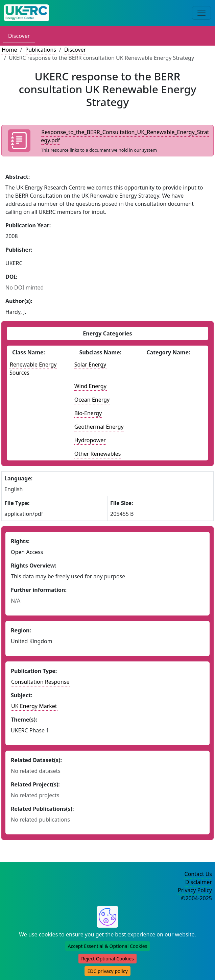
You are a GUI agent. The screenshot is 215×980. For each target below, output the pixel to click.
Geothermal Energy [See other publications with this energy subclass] (99, 427)
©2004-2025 (196, 898)
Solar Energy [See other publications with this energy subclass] (90, 365)
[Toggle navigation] (201, 13)
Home (9, 50)
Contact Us (198, 874)
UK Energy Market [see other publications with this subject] (34, 706)
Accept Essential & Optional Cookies (108, 946)
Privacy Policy (195, 890)
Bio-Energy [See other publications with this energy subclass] (88, 413)
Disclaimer (199, 882)
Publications (40, 50)
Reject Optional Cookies (107, 959)
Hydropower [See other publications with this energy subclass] (90, 440)
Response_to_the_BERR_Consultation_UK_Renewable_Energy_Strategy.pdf (125, 136)
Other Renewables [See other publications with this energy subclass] (98, 454)
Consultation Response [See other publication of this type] (40, 682)
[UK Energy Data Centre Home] (27, 13)
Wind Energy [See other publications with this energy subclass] (90, 386)
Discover (19, 36)
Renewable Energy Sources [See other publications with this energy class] (33, 369)
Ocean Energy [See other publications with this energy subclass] (92, 400)
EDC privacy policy (107, 971)
